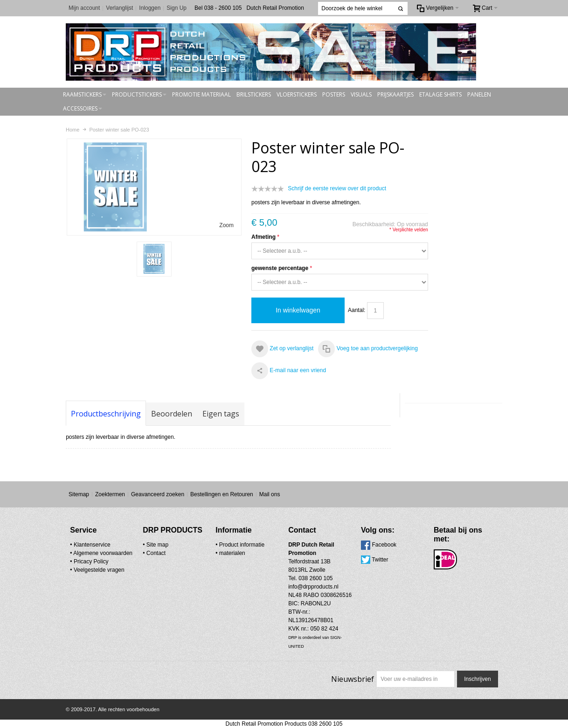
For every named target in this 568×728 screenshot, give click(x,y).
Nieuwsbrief (353, 679)
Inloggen (150, 8)
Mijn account (84, 8)
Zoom (226, 225)
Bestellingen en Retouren (222, 494)
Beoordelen (172, 414)
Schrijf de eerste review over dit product (337, 188)
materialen (232, 553)
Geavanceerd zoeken (158, 494)
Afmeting (263, 237)
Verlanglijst (119, 8)
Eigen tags (221, 414)
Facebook (384, 545)
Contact (156, 553)
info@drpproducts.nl (313, 587)
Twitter (380, 560)
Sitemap (79, 494)
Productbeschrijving (106, 414)
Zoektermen (110, 494)
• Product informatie (240, 545)
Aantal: (357, 310)
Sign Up (177, 8)
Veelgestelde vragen (99, 570)
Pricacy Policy (91, 562)
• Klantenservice (90, 545)
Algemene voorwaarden (103, 553)
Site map (157, 545)
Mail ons (270, 494)
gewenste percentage (280, 268)
